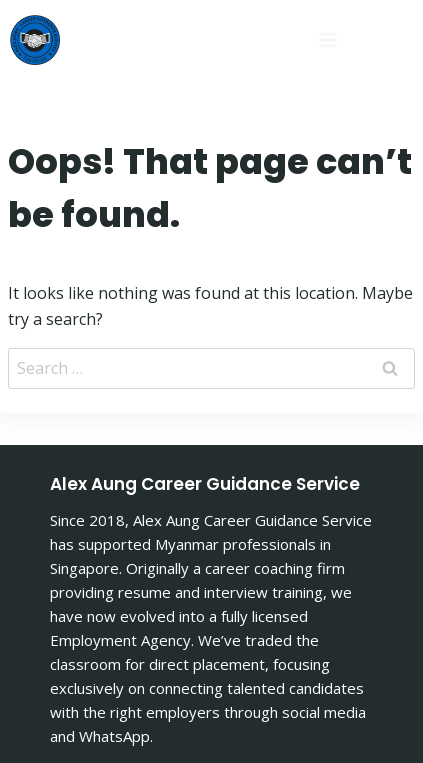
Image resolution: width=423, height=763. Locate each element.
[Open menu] (230, 39)
